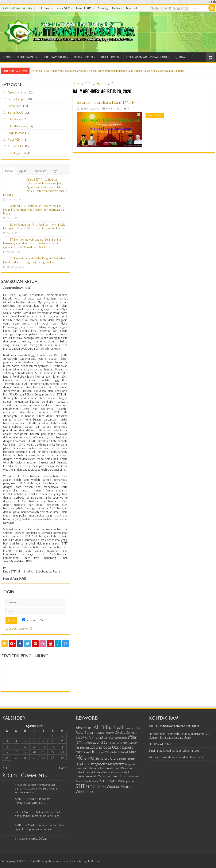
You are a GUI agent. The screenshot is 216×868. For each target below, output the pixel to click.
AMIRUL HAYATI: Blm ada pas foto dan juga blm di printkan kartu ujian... (39, 827)
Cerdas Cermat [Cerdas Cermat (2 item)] (126, 733)
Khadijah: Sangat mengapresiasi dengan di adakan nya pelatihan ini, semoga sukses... (37, 789)
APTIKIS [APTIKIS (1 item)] (129, 729)
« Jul (5, 768)
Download (131, 8)
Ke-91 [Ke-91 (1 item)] (119, 743)
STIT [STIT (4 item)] (80, 786)
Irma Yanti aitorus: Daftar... (31, 839)
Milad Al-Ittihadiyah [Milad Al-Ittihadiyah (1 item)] (119, 752)
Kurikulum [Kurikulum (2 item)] (82, 748)
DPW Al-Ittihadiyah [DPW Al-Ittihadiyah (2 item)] (94, 737)
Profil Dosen (109, 57)
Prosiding (103, 8)
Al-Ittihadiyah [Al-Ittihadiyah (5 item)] (109, 727)
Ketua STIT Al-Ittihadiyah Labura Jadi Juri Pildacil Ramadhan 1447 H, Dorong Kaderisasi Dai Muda (34, 210)
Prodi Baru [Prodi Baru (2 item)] (113, 768)
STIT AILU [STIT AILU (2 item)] (93, 787)
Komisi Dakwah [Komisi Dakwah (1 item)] (130, 743)
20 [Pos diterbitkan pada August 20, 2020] (34, 752)
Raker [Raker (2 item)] (125, 768)
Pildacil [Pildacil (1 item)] (102, 769)
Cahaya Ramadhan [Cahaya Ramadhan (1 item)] (106, 733)
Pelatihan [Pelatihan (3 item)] (83, 764)
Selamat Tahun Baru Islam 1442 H (106, 102)
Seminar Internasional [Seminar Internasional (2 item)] (123, 776)
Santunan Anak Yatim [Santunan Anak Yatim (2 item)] (91, 776)
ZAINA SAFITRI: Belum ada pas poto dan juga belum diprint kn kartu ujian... (38, 814)
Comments (39, 171)
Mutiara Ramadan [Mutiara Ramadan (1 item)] (127, 759)
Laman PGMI (63, 8)
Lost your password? (19, 629)
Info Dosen (15, 119)
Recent (9, 171)
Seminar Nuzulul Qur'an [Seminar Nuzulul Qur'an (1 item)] (87, 781)
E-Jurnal (180, 57)
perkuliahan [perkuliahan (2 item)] (90, 768)
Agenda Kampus (18, 93)
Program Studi (55, 57)
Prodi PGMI (15, 140)
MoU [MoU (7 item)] (82, 757)
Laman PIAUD (84, 8)
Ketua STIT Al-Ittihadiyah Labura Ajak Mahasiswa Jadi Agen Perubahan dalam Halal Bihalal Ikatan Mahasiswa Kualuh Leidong (108, 71)
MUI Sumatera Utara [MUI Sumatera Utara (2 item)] (103, 758)
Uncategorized (17, 153)
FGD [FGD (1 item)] (111, 738)
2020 (88, 83)
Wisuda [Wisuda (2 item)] (126, 787)
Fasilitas (116, 8)
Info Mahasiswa (18, 126)
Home (7, 57)
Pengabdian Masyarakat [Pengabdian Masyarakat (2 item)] (108, 764)
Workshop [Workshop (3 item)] (84, 792)
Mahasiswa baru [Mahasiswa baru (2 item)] (87, 752)
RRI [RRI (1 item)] (132, 769)
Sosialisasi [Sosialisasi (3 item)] (108, 781)
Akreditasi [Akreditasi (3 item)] (84, 728)
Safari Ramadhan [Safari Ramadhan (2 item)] (88, 772)
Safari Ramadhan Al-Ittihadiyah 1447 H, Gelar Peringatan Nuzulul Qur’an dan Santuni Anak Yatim (35, 227)
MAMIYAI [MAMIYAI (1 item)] (104, 752)
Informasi (44, 8)
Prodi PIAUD (15, 146)
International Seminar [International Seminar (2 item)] (100, 742)
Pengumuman (16, 133)
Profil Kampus (27, 57)
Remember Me (33, 620)
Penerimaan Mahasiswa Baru (146, 57)
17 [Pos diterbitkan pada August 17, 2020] (7, 752)
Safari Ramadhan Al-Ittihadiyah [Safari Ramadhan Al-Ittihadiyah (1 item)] (115, 773)
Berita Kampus (113, 109)
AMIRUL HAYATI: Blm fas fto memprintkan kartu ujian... (33, 801)
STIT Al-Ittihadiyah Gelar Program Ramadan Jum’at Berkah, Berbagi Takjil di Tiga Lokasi (34, 260)
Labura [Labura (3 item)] (128, 747)
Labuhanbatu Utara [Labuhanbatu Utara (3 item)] (105, 747)
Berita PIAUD (16, 113)
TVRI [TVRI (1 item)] (103, 787)
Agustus (101, 83)
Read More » (155, 115)
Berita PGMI (15, 106)
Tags (54, 171)
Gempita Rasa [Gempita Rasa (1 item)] (121, 738)
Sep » (63, 768)
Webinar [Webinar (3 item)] (113, 786)
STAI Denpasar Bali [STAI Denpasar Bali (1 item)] (126, 781)
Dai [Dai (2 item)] (78, 737)
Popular (23, 171)
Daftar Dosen (83, 57)
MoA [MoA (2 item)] (133, 752)
